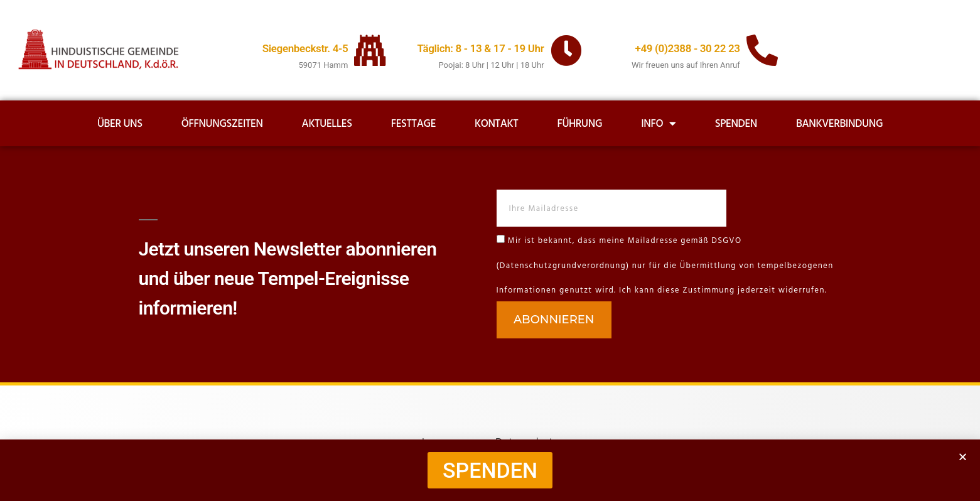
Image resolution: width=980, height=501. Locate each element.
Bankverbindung (839, 124)
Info (659, 123)
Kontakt (496, 124)
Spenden (736, 124)
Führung (579, 124)
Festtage (413, 124)
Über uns (120, 124)
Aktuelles (327, 124)
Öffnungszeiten (222, 124)
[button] (963, 457)
